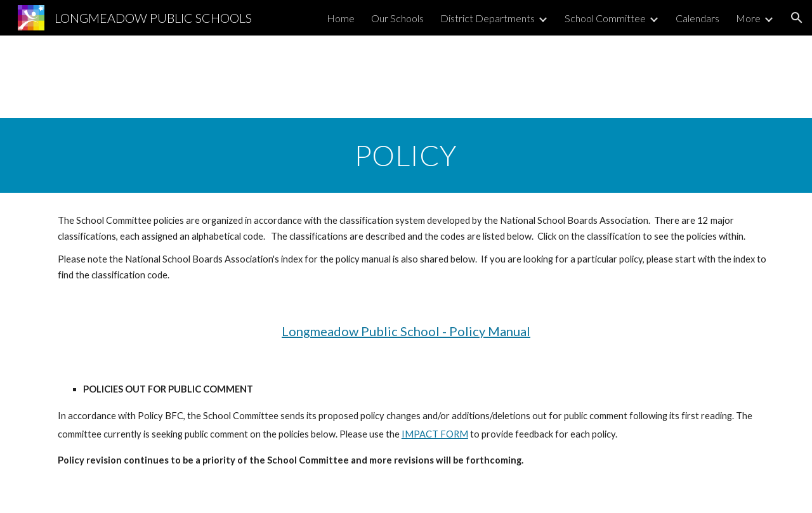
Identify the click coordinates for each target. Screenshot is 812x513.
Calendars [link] (697, 18)
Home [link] (341, 18)
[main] (406, 155)
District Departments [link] (488, 18)
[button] (797, 18)
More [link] (748, 18)
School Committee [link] (605, 18)
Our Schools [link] (397, 18)
